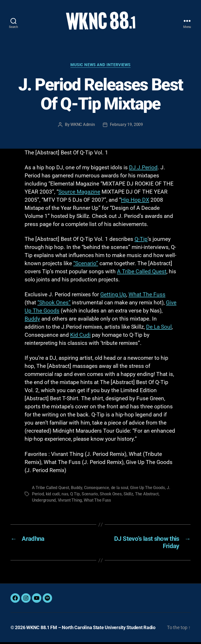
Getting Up (113, 296)
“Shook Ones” (54, 304)
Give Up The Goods (147, 489)
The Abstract (147, 496)
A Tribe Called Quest (142, 273)
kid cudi (53, 496)
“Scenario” (86, 265)
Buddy (32, 321)
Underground (44, 502)
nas (65, 496)
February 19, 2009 (126, 126)
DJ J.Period (143, 169)
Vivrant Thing (70, 502)
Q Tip (75, 496)
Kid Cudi (80, 337)
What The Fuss (147, 296)
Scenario (90, 496)
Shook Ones (111, 496)
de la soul (120, 489)
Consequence (96, 489)
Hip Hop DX (135, 202)
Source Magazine (79, 194)
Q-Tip (141, 241)
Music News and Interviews (100, 67)
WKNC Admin (83, 126)
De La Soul (159, 329)
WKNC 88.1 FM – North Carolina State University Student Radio (91, 629)
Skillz (128, 496)
